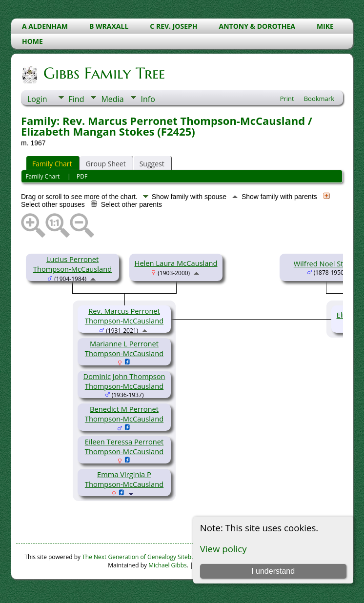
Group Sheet (106, 164)
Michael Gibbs (168, 565)
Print (287, 99)
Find (77, 99)
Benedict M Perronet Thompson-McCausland (124, 414)
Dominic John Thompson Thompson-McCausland (124, 381)
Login (37, 99)
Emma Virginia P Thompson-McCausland (124, 479)
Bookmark (319, 99)
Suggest (152, 164)
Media (112, 99)
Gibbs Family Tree (103, 73)
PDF (82, 176)
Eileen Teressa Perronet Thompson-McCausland (124, 446)
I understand (273, 571)
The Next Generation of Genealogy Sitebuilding (146, 557)
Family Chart (52, 164)
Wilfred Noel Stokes (326, 263)
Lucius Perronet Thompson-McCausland (72, 264)
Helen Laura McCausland (176, 263)
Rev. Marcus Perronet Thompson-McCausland (124, 316)
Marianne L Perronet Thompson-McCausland (124, 348)
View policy (223, 549)
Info (148, 99)
